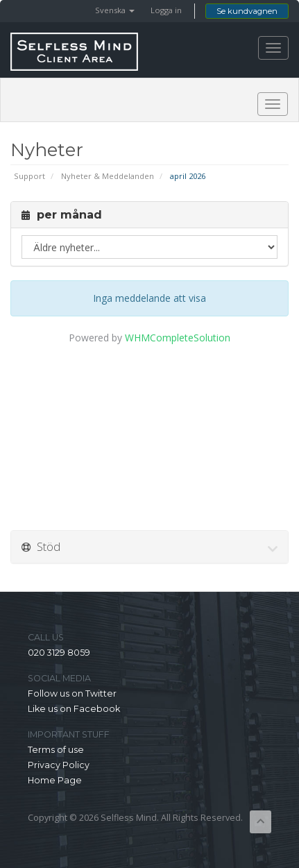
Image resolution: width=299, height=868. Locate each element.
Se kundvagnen (247, 11)
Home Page (55, 780)
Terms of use (56, 750)
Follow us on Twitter (72, 693)
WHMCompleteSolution (178, 338)
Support (29, 176)
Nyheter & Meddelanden (108, 176)
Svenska (115, 10)
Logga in (166, 10)
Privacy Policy (59, 765)
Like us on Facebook (74, 709)
